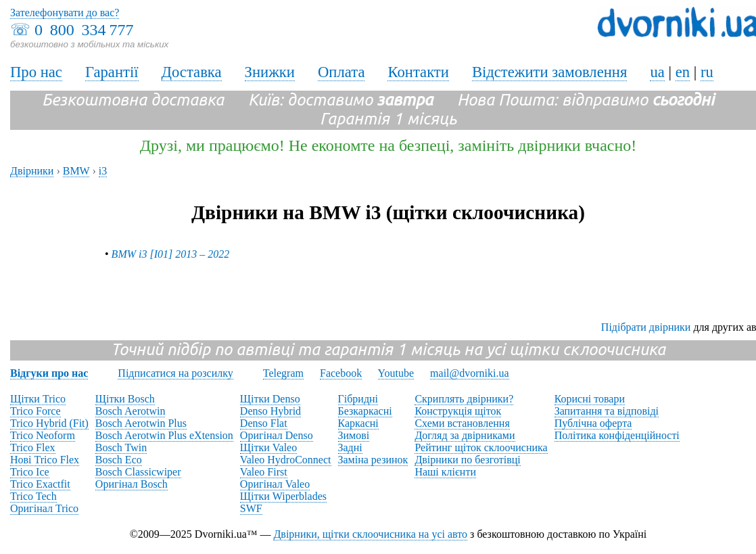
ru (707, 72)
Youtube (396, 373)
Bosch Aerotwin (131, 411)
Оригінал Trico (44, 508)
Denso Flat (264, 423)
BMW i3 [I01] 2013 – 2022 (171, 254)
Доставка (192, 72)
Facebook (341, 373)
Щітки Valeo (268, 447)
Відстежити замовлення (550, 72)
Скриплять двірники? (464, 399)
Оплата (341, 72)
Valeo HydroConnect (286, 460)
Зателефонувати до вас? (65, 13)
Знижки (270, 72)
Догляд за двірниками (465, 435)
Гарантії (112, 72)
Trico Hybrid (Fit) (49, 423)
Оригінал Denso (277, 435)
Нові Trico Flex (45, 460)
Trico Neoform (43, 435)
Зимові (354, 435)
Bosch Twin (121, 447)
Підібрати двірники (646, 327)
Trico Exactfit (40, 484)
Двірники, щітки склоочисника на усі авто (370, 534)
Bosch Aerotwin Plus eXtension (164, 435)
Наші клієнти (445, 472)
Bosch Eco (119, 460)
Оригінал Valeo (275, 484)
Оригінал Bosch (132, 484)
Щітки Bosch (125, 399)
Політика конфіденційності (617, 435)
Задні (350, 447)
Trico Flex (33, 447)
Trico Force (36, 411)
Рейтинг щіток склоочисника (481, 447)
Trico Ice (30, 472)
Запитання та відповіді (607, 411)
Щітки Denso (270, 399)
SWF (251, 508)
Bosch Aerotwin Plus (141, 423)
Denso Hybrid (270, 411)
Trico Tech (33, 496)
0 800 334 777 (84, 30)
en (683, 72)
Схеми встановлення (462, 423)
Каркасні (358, 423)
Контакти (418, 72)
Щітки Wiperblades (283, 496)
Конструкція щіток (458, 411)
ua (657, 72)
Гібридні (358, 399)
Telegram (283, 373)
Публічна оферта (593, 423)
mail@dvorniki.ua (470, 373)
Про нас (36, 72)
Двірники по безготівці (467, 460)
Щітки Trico (38, 399)
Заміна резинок (373, 460)
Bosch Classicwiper (138, 472)
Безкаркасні (365, 411)
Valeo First (264, 472)
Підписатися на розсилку (175, 373)
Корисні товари (590, 399)
